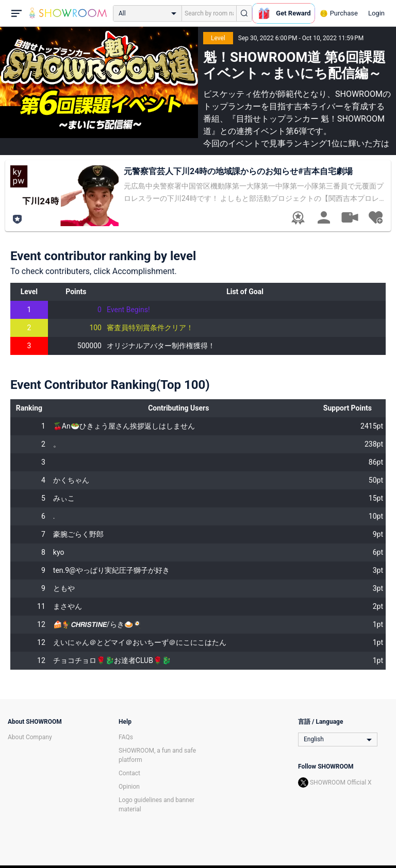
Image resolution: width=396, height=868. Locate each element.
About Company (30, 737)
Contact (129, 773)
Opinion (129, 787)
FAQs (126, 737)
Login (376, 13)
